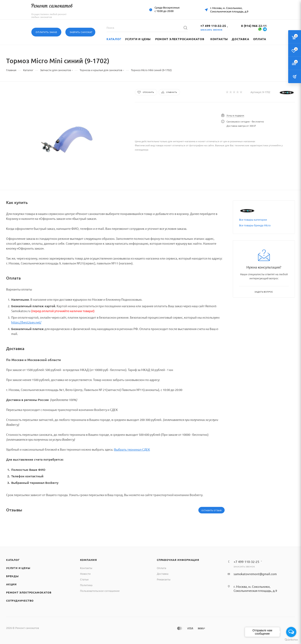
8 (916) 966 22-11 (254, 26)
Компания (88, 560)
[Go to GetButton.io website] (291, 640)
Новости (85, 574)
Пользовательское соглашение (100, 591)
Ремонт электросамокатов (29, 592)
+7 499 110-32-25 (213, 26)
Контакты (86, 568)
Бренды (12, 576)
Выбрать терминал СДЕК (132, 449)
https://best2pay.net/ (26, 322)
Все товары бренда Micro (255, 225)
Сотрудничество (20, 601)
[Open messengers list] (291, 632)
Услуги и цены (18, 568)
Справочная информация (178, 560)
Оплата (161, 568)
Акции (11, 584)
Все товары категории (253, 220)
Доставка (163, 574)
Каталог (13, 560)
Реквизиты (164, 579)
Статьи (84, 579)
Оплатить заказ (46, 32)
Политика (86, 585)
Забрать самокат (81, 32)
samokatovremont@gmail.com (255, 574)
